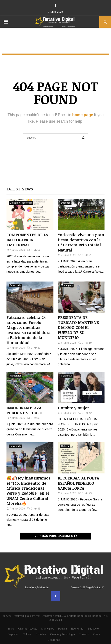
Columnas (66, 376)
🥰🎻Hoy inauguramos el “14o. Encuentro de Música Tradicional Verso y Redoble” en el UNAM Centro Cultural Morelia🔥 (28, 491)
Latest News (20, 189)
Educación (94, 629)
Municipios (67, 285)
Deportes (66, 203)
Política (63, 629)
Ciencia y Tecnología (21, 203)
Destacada (15, 285)
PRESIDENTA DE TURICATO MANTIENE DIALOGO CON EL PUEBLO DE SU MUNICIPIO (78, 328)
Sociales (41, 634)
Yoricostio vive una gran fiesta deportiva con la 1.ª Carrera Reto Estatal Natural (81, 242)
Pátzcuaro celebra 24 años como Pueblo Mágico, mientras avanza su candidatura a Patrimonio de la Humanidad (29, 330)
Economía (77, 629)
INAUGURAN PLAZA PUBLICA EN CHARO (24, 410)
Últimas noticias (28, 629)
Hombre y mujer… (75, 408)
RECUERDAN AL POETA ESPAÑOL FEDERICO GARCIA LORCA (78, 483)
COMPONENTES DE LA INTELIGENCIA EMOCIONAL (27, 240)
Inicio (11, 629)
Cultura (65, 446)
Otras (97, 634)
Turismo (84, 634)
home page (83, 115)
